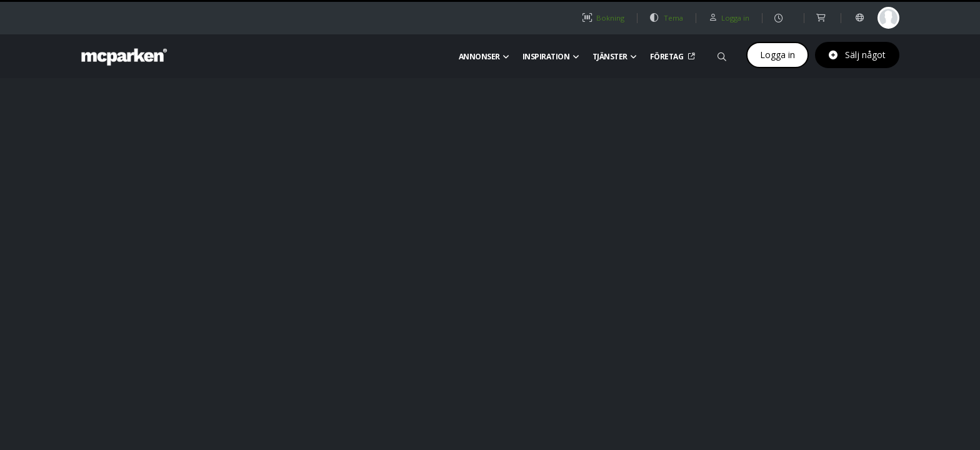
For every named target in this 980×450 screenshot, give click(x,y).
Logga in (777, 55)
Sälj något (857, 55)
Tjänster (615, 57)
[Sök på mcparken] (722, 55)
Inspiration (551, 57)
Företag (671, 57)
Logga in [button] (729, 18)
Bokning (603, 18)
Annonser (484, 57)
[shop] (822, 18)
